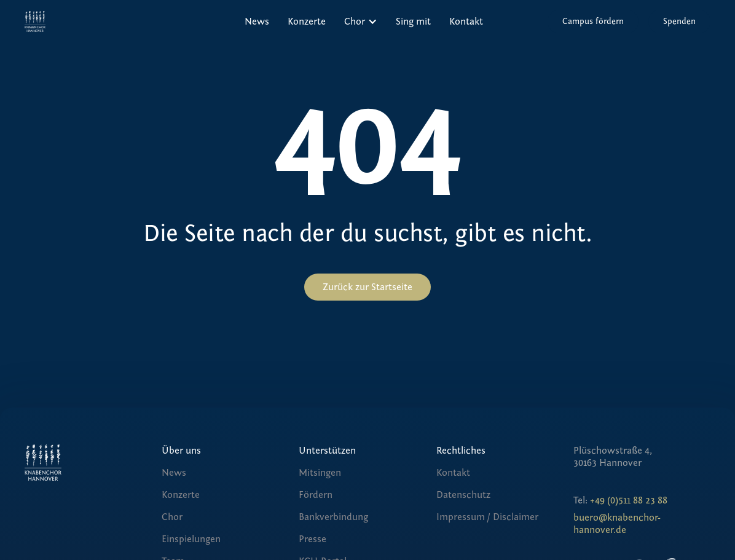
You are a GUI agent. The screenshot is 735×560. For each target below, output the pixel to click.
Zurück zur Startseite (367, 287)
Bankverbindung (333, 517)
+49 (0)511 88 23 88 (629, 500)
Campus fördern (593, 22)
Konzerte (307, 22)
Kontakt (466, 22)
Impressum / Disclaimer (487, 517)
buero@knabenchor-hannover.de (617, 524)
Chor (172, 517)
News (257, 22)
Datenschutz (463, 495)
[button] (361, 22)
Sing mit (413, 22)
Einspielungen (191, 539)
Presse (312, 539)
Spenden (679, 22)
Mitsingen (320, 473)
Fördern (316, 495)
